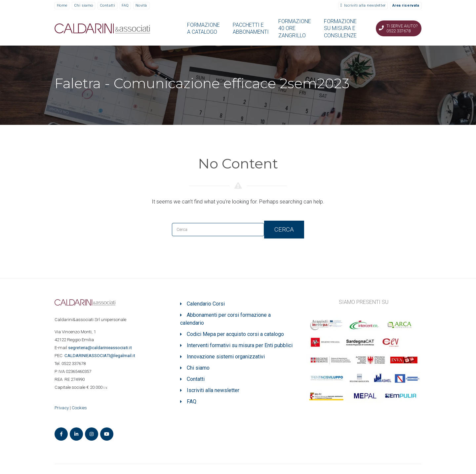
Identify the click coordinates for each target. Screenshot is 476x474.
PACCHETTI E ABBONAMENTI (251, 28)
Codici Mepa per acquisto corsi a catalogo (235, 334)
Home (62, 5)
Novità (141, 5)
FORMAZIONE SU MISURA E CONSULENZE (340, 28)
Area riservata (406, 5)
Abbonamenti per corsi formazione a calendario (225, 319)
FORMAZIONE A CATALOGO (203, 28)
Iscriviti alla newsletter (365, 5)
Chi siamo (84, 5)
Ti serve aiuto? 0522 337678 (402, 28)
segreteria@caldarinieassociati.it (100, 348)
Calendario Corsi (206, 304)
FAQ (125, 5)
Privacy (62, 408)
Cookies (79, 408)
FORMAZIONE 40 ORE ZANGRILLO (295, 28)
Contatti (107, 5)
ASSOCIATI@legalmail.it (101, 356)
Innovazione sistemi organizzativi (226, 357)
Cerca (284, 229)
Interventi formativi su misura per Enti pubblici (240, 345)
